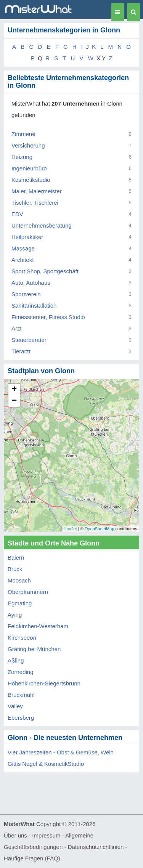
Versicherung (28, 145)
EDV (17, 214)
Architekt (22, 260)
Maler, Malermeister (37, 191)
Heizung (22, 157)
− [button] (14, 401)
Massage (23, 248)
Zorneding (21, 672)
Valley (15, 706)
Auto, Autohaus (31, 283)
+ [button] (14, 390)
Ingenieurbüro (29, 168)
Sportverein (26, 294)
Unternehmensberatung (42, 225)
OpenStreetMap (100, 529)
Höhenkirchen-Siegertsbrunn (44, 683)
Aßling (16, 660)
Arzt (17, 328)
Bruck (15, 569)
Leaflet (71, 529)
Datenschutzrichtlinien (96, 847)
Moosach (19, 580)
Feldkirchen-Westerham (38, 626)
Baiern (16, 558)
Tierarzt (21, 351)
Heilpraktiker (27, 237)
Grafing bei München (34, 649)
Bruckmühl (21, 695)
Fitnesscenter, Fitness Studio (48, 317)
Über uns (15, 835)
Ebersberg (21, 718)
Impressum (46, 835)
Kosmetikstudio (31, 180)
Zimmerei (23, 134)
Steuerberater (29, 340)
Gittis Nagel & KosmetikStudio (46, 764)
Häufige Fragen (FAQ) (32, 858)
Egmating (20, 603)
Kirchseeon (22, 638)
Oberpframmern (28, 592)
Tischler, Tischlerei (35, 203)
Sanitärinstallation (34, 306)
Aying (15, 615)
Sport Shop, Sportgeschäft (45, 271)
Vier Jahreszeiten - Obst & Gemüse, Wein (61, 752)
